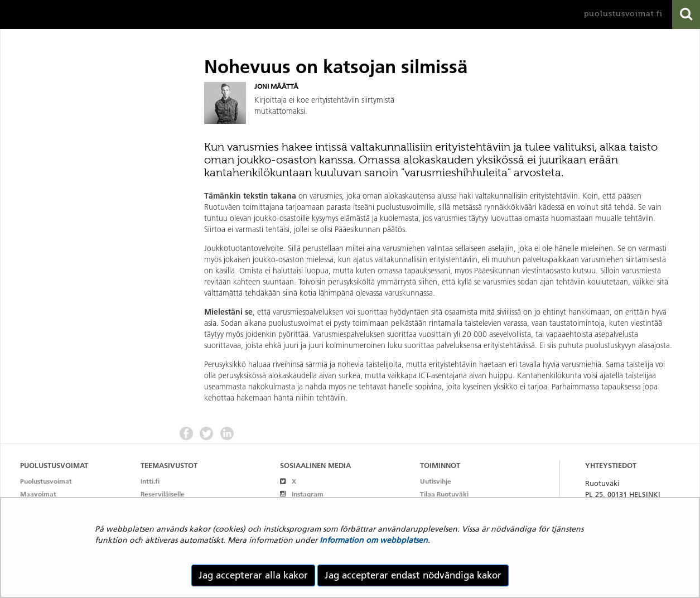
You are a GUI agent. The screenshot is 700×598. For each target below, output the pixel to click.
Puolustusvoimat (46, 481)
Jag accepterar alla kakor (253, 575)
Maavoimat (38, 494)
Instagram (301, 494)
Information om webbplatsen (374, 540)
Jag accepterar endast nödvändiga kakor (413, 575)
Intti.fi (150, 481)
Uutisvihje (436, 481)
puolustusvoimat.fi (623, 14)
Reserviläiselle (163, 494)
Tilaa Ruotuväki (444, 494)
